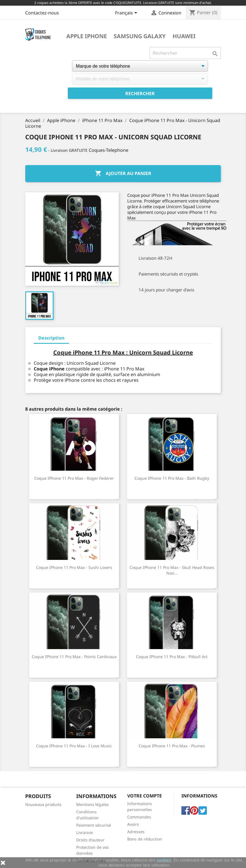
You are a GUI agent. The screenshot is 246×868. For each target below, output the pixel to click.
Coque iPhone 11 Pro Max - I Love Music (74, 746)
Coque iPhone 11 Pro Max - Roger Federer (74, 478)
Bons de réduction (145, 839)
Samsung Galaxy (140, 36)
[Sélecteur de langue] (127, 13)
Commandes (139, 817)
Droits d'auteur (90, 840)
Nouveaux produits (43, 804)
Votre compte (145, 796)
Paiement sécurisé (94, 825)
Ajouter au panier (123, 174)
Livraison (85, 832)
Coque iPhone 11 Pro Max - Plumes (172, 746)
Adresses (136, 832)
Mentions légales (93, 804)
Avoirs (133, 824)
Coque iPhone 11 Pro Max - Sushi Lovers (74, 567)
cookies (164, 860)
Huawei (184, 36)
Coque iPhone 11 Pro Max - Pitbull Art (172, 657)
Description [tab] (51, 338)
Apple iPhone (87, 36)
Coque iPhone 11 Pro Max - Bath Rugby (172, 478)
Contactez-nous (42, 13)
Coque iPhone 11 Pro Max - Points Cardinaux (74, 657)
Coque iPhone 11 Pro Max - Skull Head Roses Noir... (172, 570)
